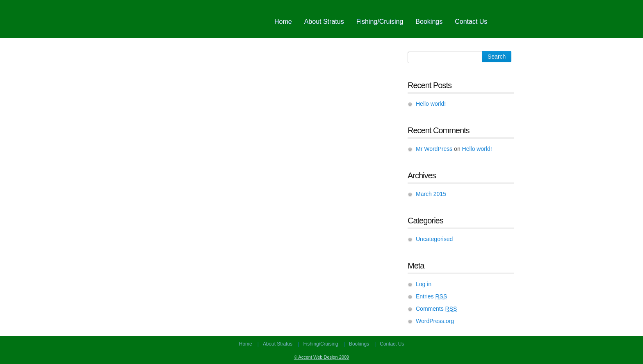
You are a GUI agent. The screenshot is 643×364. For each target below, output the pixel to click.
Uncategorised (434, 239)
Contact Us (471, 22)
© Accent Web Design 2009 (321, 357)
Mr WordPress (434, 149)
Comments (436, 309)
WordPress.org (435, 321)
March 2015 (431, 194)
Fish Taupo (194, 19)
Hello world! (431, 104)
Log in (424, 284)
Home (283, 22)
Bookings (429, 22)
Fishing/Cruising (380, 22)
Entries (431, 296)
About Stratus (324, 22)
